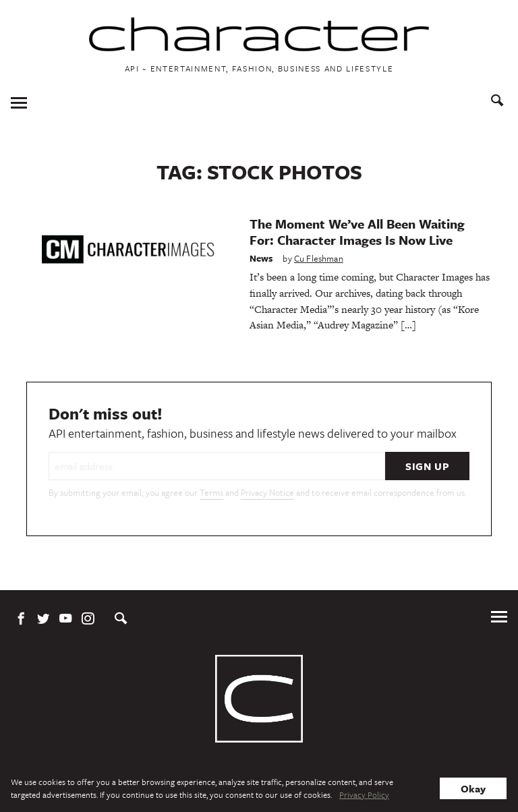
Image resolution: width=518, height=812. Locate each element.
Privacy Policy (364, 794)
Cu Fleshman (319, 258)
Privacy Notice (267, 492)
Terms (211, 492)
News (261, 258)
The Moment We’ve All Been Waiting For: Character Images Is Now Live (357, 232)
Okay (473, 788)
